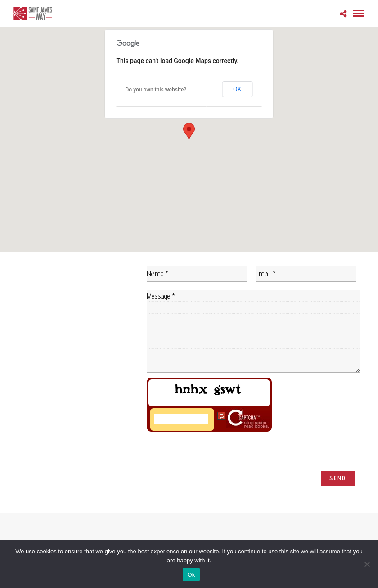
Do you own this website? (156, 90)
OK (237, 89)
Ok (191, 575)
